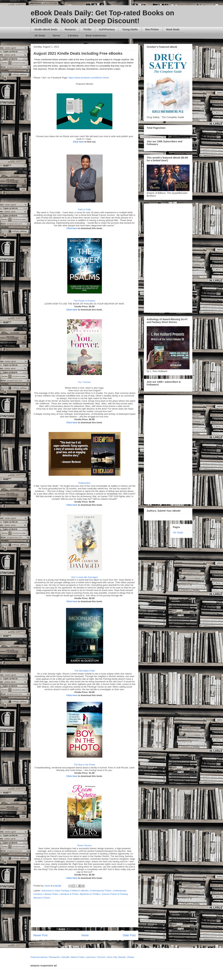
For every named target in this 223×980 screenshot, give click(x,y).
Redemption (84, 483)
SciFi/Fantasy (107, 29)
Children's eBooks (79, 891)
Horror (56, 36)
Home (85, 935)
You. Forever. (85, 382)
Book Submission (96, 36)
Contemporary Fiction (101, 891)
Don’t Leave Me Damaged (84, 577)
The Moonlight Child (84, 671)
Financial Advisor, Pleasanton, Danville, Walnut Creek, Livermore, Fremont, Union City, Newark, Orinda (82, 957)
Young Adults (130, 29)
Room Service (84, 845)
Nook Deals (173, 29)
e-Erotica (73, 36)
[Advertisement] (118, 917)
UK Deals (40, 36)
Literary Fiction (51, 894)
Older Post (129, 935)
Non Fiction (152, 29)
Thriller (87, 29)
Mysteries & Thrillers (90, 894)
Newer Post (41, 935)
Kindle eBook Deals (46, 29)
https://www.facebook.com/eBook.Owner (89, 78)
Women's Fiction (42, 898)
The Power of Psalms (84, 301)
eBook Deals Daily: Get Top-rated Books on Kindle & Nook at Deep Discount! (102, 17)
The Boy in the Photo (84, 765)
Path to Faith (84, 209)
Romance (70, 29)
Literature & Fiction (69, 894)
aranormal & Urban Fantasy (55, 891)
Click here (78, 142)
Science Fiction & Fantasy (115, 894)
